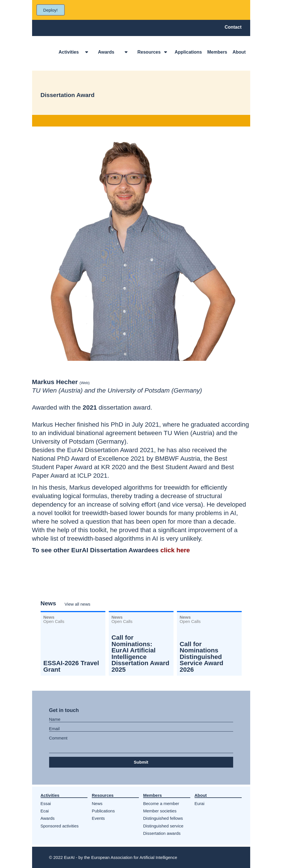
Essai (46, 803)
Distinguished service (163, 826)
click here (175, 550)
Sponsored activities (60, 826)
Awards (48, 818)
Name (55, 719)
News (97, 803)
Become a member (161, 803)
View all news (77, 604)
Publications (103, 811)
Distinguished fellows (163, 818)
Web (84, 383)
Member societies (160, 811)
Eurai (200, 803)
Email (55, 729)
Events (98, 818)
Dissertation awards (162, 833)
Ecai (45, 811)
